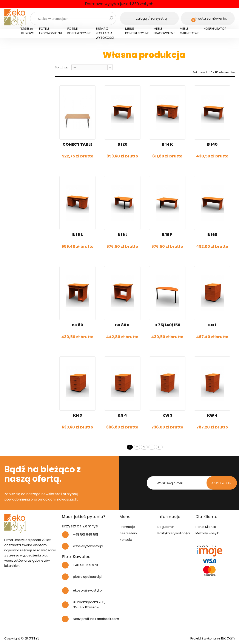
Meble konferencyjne (137, 31)
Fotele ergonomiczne (51, 31)
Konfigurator (215, 29)
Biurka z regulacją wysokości (105, 33)
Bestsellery (128, 533)
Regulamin (166, 527)
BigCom (228, 638)
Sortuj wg (62, 67)
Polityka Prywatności (174, 533)
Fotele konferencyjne (79, 31)
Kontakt (126, 540)
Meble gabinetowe (189, 31)
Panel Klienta (206, 527)
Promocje (127, 527)
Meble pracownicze (164, 31)
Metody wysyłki (207, 533)
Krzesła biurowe (28, 31)
